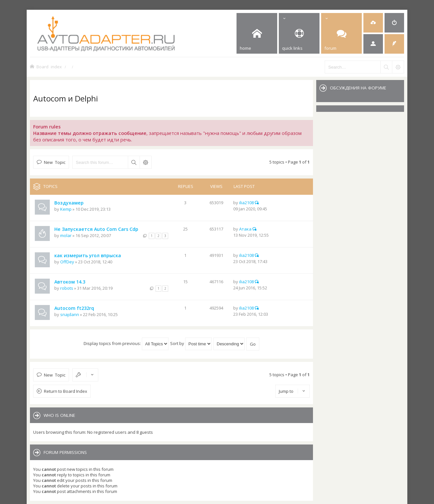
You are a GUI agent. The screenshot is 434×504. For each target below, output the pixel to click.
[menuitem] (373, 23)
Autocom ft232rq (74, 308)
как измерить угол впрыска (88, 255)
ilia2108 (246, 203)
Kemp (66, 209)
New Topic (55, 162)
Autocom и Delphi (66, 98)
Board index (49, 66)
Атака (245, 229)
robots (67, 288)
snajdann (70, 314)
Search (134, 162)
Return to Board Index (66, 391)
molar (66, 235)
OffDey (67, 262)
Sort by (191, 343)
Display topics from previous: (126, 343)
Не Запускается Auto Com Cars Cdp (96, 229)
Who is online (59, 415)
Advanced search (145, 162)
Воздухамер (69, 203)
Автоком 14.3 (70, 282)
